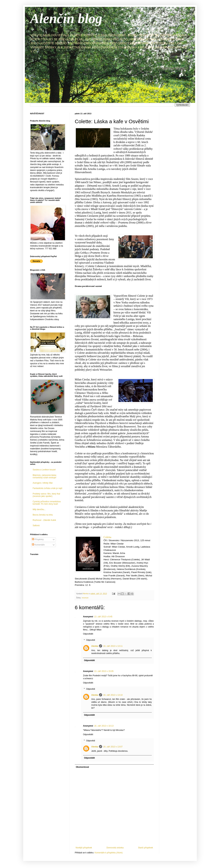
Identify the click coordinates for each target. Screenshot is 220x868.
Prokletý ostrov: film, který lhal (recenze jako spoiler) (46, 495)
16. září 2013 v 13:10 (113, 695)
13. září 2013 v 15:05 (104, 671)
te (107, 537)
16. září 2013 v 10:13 (104, 726)
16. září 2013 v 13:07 (113, 747)
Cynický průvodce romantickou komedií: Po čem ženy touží (47, 503)
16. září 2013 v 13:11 (113, 646)
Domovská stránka (115, 848)
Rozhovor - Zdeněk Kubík (44, 520)
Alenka (95, 646)
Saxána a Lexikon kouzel (44, 470)
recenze (85, 598)
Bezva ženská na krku (43, 515)
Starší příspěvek (145, 848)
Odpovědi (90, 640)
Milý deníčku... (39, 509)
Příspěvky (38, 539)
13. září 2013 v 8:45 (103, 617)
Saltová (36, 525)
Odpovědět (88, 634)
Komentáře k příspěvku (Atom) (109, 853)
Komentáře (38, 545)
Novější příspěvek (84, 848)
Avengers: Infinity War (43, 483)
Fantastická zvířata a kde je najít (47, 488)
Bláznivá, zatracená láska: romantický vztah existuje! (45, 476)
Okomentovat (82, 767)
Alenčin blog (66, 18)
